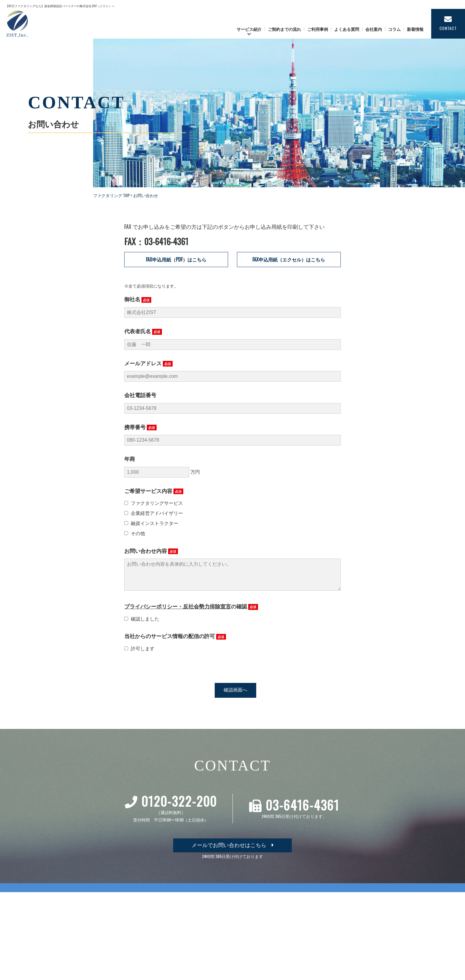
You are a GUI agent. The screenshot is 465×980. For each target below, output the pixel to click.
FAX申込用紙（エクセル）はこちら (289, 259)
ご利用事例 (318, 29)
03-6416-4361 (302, 811)
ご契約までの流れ (284, 29)
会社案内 (374, 29)
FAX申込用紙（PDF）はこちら (176, 259)
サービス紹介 (249, 29)
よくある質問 (347, 29)
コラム (394, 29)
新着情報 (415, 29)
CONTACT (448, 23)
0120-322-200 (179, 807)
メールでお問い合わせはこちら (233, 851)
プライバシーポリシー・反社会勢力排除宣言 (178, 612)
